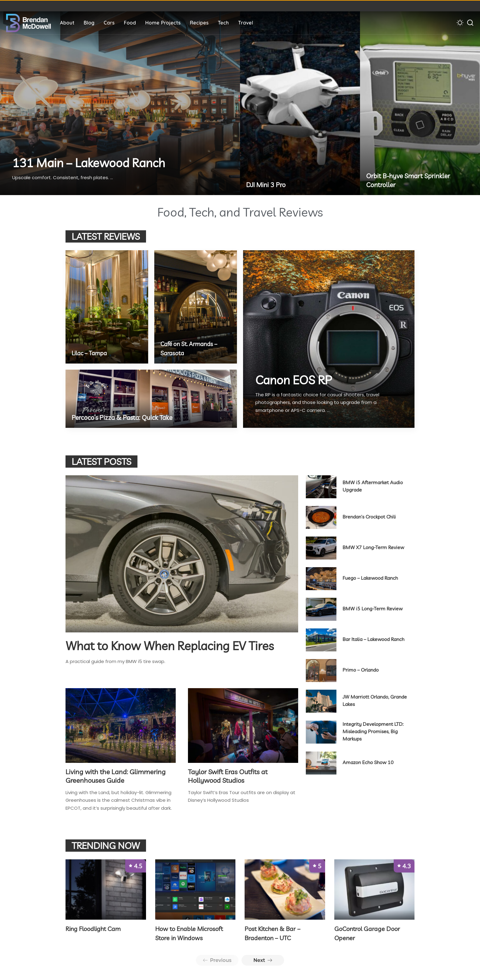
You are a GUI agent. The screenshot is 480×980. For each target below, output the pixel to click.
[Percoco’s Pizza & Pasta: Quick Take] (151, 399)
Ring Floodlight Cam (93, 928)
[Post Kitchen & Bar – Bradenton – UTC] (285, 889)
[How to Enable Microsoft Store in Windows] (195, 889)
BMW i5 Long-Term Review (373, 609)
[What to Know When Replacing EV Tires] (182, 554)
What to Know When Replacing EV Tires (172, 646)
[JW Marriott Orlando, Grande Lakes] (321, 701)
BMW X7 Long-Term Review (373, 547)
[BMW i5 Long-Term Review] (321, 609)
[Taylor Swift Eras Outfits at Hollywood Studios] (243, 725)
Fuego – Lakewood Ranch (370, 578)
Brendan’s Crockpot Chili (369, 517)
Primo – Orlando (361, 670)
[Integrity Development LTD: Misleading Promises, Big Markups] (321, 732)
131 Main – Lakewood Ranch (91, 163)
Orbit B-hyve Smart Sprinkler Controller (410, 180)
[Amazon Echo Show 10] (321, 763)
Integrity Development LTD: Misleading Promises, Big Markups (373, 731)
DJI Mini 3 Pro (266, 185)
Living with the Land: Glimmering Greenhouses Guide (116, 775)
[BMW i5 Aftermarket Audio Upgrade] (321, 487)
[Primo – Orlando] (321, 671)
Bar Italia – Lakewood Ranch (373, 639)
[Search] (470, 23)
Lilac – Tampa (91, 353)
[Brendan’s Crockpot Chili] (321, 517)
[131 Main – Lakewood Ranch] (120, 103)
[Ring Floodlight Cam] (106, 889)
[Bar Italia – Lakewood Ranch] (321, 640)
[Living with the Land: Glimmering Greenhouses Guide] (121, 725)
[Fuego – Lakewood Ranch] (321, 579)
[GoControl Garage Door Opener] (375, 889)
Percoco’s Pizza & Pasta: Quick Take (124, 417)
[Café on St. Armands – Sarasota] (196, 307)
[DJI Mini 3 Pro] (300, 103)
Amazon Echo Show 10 (368, 762)
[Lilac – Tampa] (107, 307)
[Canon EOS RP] (329, 339)
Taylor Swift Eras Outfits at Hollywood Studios (228, 775)
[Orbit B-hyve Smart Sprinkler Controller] (420, 103)
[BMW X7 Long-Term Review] (321, 548)
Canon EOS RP (295, 380)
